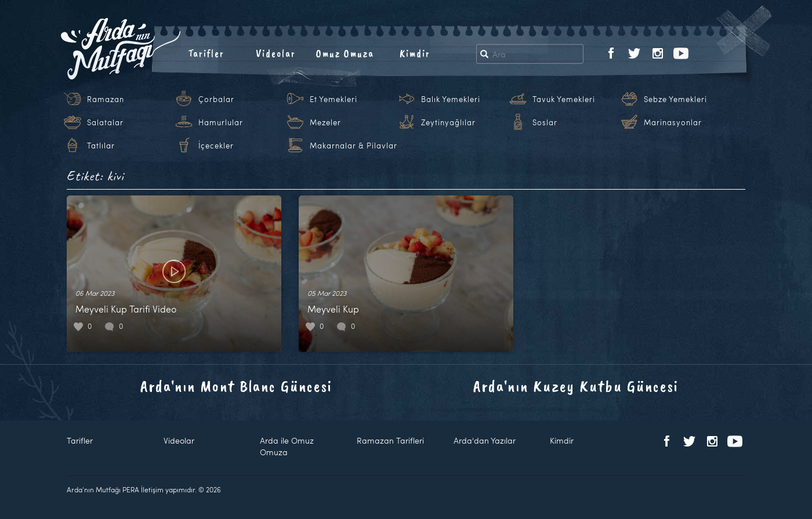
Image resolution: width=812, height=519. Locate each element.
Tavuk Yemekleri (564, 99)
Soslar (545, 122)
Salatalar (105, 122)
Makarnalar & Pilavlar (354, 146)
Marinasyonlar (673, 122)
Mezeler (325, 122)
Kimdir (415, 53)
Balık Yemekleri (451, 99)
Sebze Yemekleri (675, 99)
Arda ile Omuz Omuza (287, 446)
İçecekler (216, 146)
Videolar (276, 53)
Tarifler (206, 53)
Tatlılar (101, 146)
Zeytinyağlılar (448, 122)
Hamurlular (221, 122)
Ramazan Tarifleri (390, 440)
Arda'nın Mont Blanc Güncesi (236, 386)
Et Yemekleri (333, 99)
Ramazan (106, 99)
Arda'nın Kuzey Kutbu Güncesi (576, 386)
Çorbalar (216, 99)
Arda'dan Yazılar (485, 440)
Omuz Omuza (345, 53)
